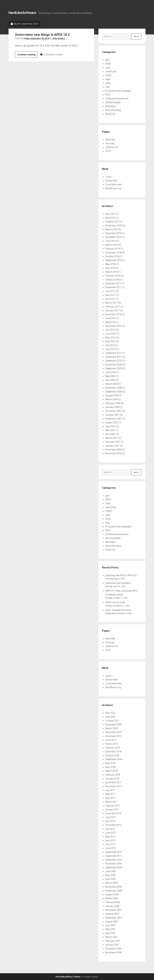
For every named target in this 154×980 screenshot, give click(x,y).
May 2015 (110, 338)
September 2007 (114, 419)
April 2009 (110, 380)
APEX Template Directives (118, 610)
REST (108, 95)
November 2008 (113, 388)
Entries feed (111, 181)
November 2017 (113, 287)
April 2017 (110, 299)
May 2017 (110, 295)
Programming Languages (118, 91)
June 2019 (111, 241)
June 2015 (111, 334)
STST (108, 151)
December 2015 (113, 326)
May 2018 (110, 264)
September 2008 (114, 392)
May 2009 (110, 376)
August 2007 (112, 423)
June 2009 (111, 372)
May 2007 (110, 430)
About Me (110, 140)
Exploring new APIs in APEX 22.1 (122, 575)
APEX (108, 64)
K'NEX (108, 75)
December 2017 (113, 283)
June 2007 (111, 426)
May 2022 (110, 214)
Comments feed (113, 184)
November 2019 (113, 237)
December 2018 (113, 253)
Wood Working (113, 110)
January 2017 (112, 311)
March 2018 (111, 272)
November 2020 (113, 226)
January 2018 (112, 280)
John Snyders (59, 38)
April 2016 (110, 322)
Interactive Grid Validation (118, 583)
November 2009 (113, 365)
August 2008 (112, 396)
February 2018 (113, 276)
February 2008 (113, 403)
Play (108, 87)
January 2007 (112, 446)
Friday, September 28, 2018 (37, 38)
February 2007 (113, 442)
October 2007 (112, 415)
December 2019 (113, 233)
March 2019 (111, 245)
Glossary (110, 143)
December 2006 (113, 450)
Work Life (110, 114)
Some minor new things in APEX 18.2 (43, 35)
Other (108, 83)
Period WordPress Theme (68, 977)
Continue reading (27, 55)
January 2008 (112, 407)
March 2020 (111, 229)
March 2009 (111, 384)
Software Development (117, 99)
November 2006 (113, 453)
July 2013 (110, 345)
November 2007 (113, 411)
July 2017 (110, 291)
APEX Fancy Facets (115, 602)
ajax (107, 60)
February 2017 (113, 307)
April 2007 (110, 434)
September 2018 (114, 260)
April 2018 (110, 268)
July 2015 (110, 330)
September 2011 (114, 357)
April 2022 (110, 218)
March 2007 (111, 438)
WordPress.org (113, 188)
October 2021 (112, 222)
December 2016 (113, 314)
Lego (108, 79)
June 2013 (111, 349)
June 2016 (111, 318)
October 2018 (112, 256)
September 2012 (114, 353)
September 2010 (114, 361)
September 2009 (114, 368)
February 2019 (113, 249)
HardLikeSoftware (22, 13)
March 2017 (111, 303)
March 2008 (111, 399)
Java (108, 68)
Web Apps (111, 106)
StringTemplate (113, 102)
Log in (108, 177)
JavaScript (111, 71)
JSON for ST (112, 147)
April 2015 (110, 341)
